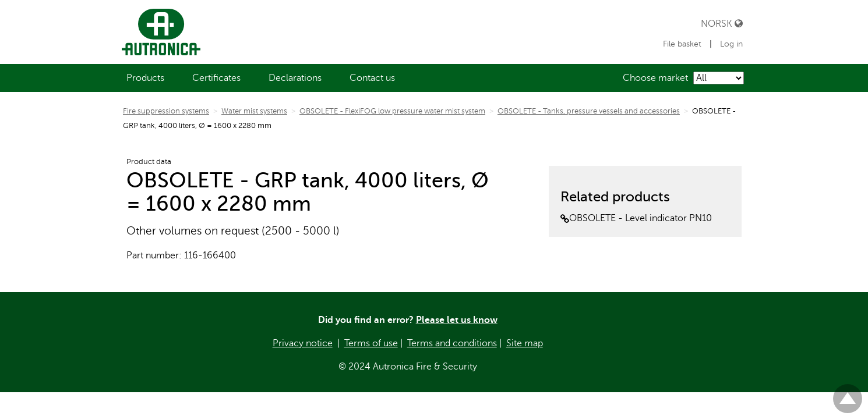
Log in (731, 44)
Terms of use (371, 343)
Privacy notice (303, 343)
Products (145, 78)
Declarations (295, 78)
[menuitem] (145, 78)
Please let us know (457, 320)
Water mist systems (254, 111)
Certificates (216, 78)
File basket (683, 44)
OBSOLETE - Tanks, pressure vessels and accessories (589, 111)
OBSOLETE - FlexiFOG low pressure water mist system (392, 111)
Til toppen (848, 394)
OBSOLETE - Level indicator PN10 (636, 218)
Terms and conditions (452, 343)
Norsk (722, 24)
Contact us (372, 78)
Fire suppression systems (166, 111)
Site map (525, 343)
